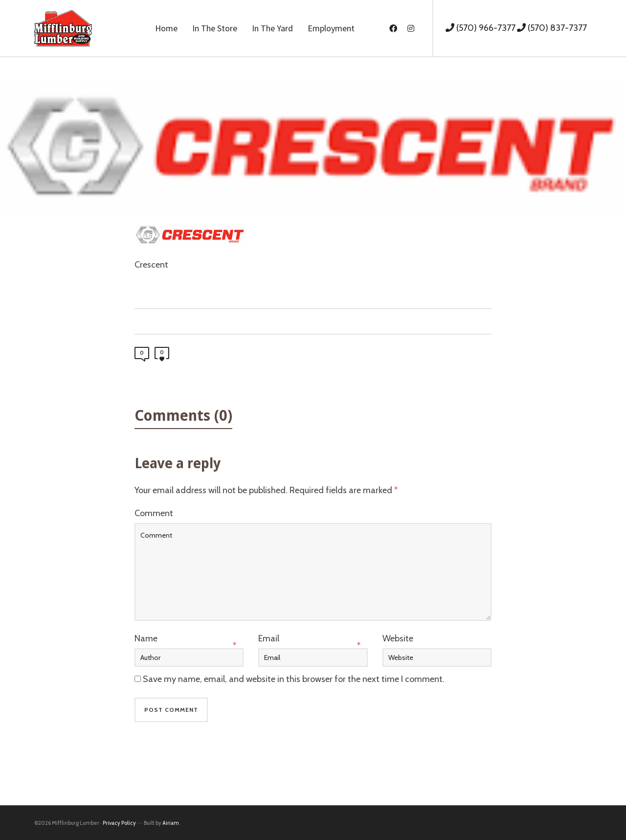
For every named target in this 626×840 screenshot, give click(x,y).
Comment (154, 513)
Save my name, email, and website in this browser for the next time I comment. (294, 679)
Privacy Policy (119, 823)
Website (398, 638)
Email (269, 638)
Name (146, 638)
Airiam (171, 823)
